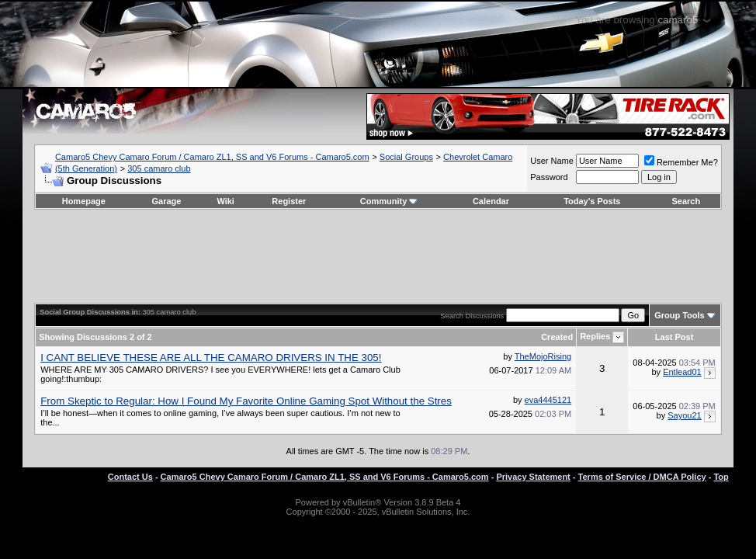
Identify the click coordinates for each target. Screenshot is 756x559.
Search (686, 201)
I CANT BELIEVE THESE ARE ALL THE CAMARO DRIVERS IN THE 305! (211, 358)
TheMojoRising (543, 356)
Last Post (675, 337)
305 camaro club (159, 168)
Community (389, 201)
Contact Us (130, 477)
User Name (552, 161)
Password (549, 177)
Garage (166, 201)
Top (721, 477)
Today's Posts (592, 201)
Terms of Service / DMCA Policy (642, 477)
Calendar (491, 201)
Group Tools (680, 315)
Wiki (225, 201)
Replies (595, 336)
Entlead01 (682, 372)
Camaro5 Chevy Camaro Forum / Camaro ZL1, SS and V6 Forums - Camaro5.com (212, 157)
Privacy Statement (533, 477)
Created (557, 337)
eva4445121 (548, 400)
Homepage (84, 201)
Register (289, 201)
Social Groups (406, 157)
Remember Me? (681, 162)
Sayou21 (684, 415)
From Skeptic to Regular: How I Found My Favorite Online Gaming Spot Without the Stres (246, 401)
